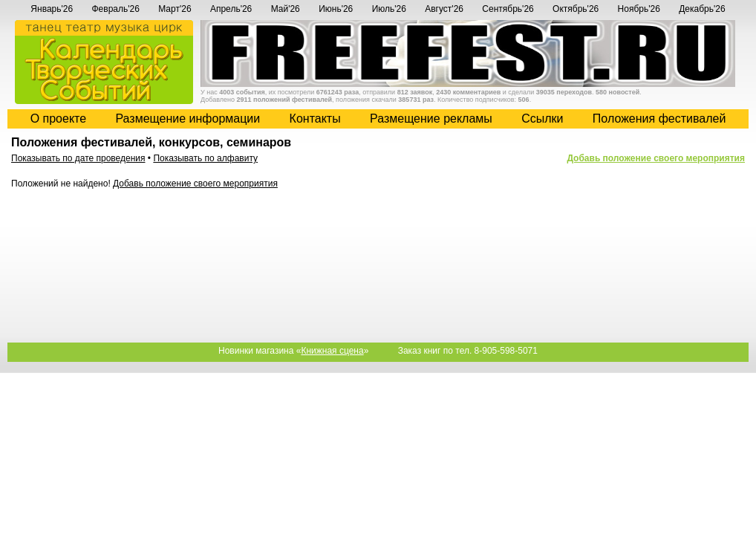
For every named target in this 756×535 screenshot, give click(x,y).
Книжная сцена (332, 351)
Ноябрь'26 (639, 9)
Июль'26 (389, 9)
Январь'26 (52, 9)
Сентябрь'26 (508, 9)
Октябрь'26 (576, 9)
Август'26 (444, 9)
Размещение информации (188, 119)
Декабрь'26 (702, 9)
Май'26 (286, 9)
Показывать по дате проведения (78, 158)
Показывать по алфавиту (205, 158)
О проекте (58, 119)
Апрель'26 (231, 9)
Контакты (315, 119)
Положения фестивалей (659, 119)
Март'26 (175, 9)
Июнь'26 (336, 9)
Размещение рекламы (431, 119)
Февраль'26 (115, 9)
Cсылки (542, 119)
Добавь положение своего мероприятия (656, 158)
